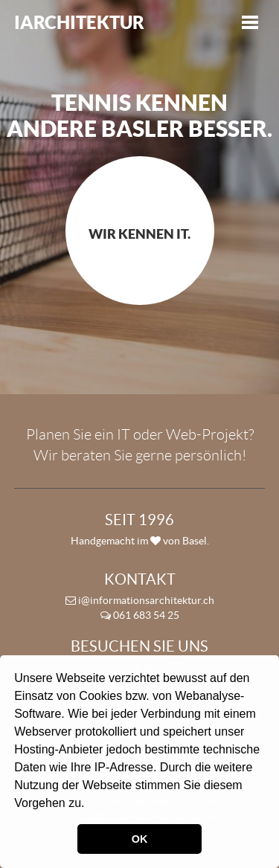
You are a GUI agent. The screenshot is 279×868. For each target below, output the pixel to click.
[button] (90, 805)
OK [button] (140, 839)
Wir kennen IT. (139, 234)
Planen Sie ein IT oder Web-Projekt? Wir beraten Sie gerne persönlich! (140, 445)
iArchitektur (79, 22)
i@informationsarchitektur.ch (140, 600)
